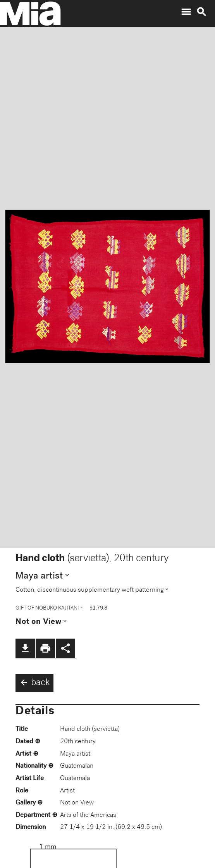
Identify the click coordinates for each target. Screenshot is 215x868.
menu (186, 12)
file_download (25, 648)
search (201, 12)
